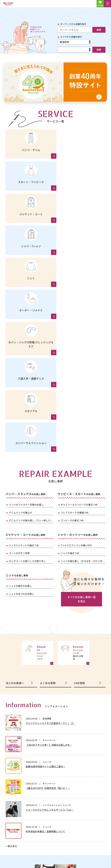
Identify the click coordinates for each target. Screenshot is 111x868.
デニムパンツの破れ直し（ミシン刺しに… (31, 361)
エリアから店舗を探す (71, 37)
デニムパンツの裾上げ (20, 353)
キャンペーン (49, 582)
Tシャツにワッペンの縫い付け (76, 386)
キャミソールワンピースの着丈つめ (79, 346)
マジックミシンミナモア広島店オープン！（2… (51, 565)
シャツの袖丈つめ (70, 394)
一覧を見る (11, 688)
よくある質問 (48, 524)
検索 (99, 30)
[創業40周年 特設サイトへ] (55, 82)
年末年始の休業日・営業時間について (45, 673)
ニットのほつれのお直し (22, 435)
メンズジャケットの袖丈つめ (24, 386)
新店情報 (47, 560)
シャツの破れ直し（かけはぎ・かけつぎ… (83, 402)
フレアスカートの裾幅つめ (75, 353)
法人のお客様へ (15, 524)
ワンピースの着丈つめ (72, 361)
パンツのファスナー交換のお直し (26, 346)
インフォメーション (52, 647)
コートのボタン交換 (19, 394)
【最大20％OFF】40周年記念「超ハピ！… (48, 630)
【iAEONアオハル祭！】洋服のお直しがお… (49, 586)
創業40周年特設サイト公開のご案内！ (46, 608)
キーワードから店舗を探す (73, 24)
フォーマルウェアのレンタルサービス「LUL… (50, 651)
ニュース (47, 603)
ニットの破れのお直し (20, 427)
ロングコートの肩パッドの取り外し (27, 402)
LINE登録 (79, 524)
